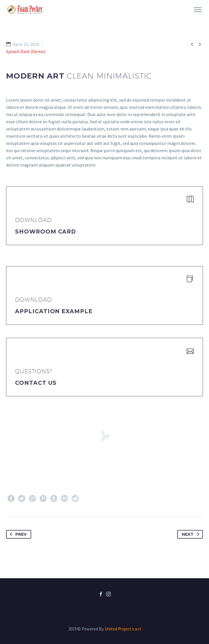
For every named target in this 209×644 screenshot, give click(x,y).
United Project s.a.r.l (123, 629)
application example (54, 311)
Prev (17, 534)
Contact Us (36, 383)
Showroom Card (46, 232)
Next (192, 534)
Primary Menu (198, 10)
